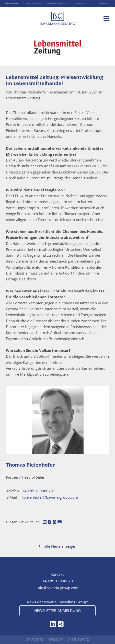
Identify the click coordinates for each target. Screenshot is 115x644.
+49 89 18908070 (38, 491)
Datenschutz (78, 639)
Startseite (35, 639)
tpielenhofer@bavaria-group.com (50, 497)
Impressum (55, 639)
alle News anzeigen (57, 546)
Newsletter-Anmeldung (57, 610)
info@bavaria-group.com (58, 588)
